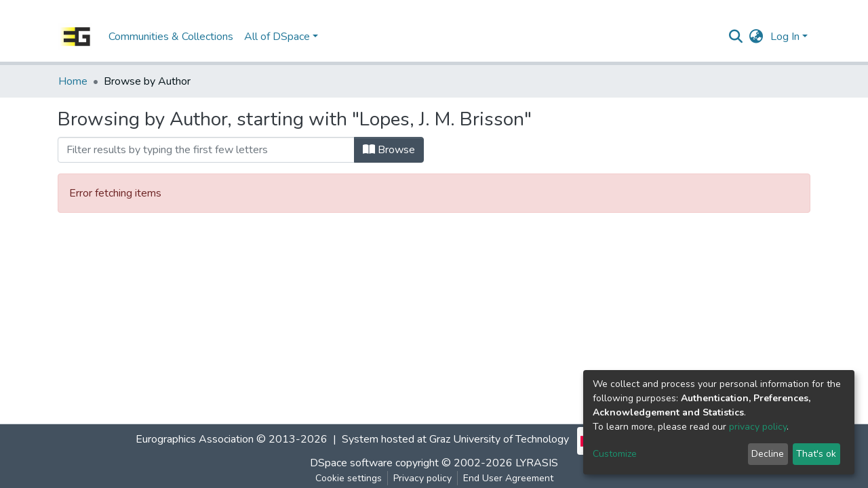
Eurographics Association (195, 439)
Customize (615, 454)
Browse (389, 150)
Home (73, 81)
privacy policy (758, 427)
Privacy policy (422, 478)
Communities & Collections (171, 37)
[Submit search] (736, 37)
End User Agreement (508, 478)
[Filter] (206, 150)
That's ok (816, 454)
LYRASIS (537, 463)
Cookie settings (349, 478)
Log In (785, 37)
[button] (756, 37)
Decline (768, 454)
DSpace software (351, 463)
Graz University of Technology (499, 439)
